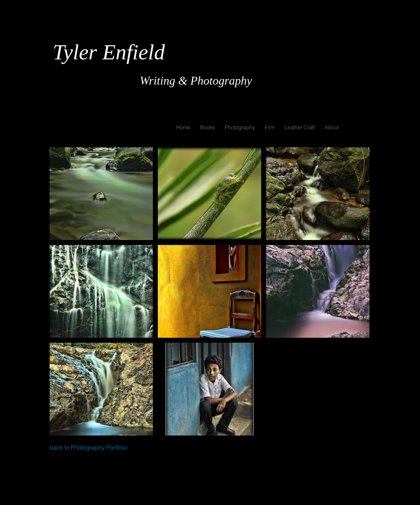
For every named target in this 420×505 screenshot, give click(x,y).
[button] (101, 194)
